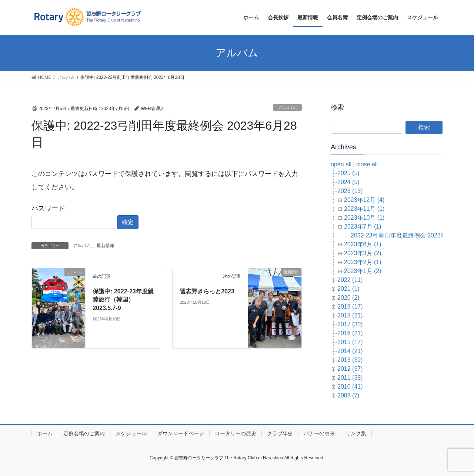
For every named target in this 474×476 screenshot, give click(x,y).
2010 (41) (350, 387)
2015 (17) (350, 342)
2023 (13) (350, 191)
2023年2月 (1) (363, 262)
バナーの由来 (319, 433)
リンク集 (356, 433)
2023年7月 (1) (363, 227)
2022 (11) (350, 280)
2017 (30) (350, 324)
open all (341, 164)
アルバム (287, 108)
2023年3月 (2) (363, 253)
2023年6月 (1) (363, 244)
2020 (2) (348, 298)
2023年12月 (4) (364, 200)
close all (367, 164)
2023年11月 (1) (364, 209)
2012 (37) (350, 369)
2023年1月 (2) (363, 271)
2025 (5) (348, 173)
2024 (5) (348, 182)
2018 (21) (350, 315)
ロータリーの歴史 (236, 433)
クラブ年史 (280, 433)
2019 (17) (350, 307)
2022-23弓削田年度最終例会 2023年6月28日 (409, 235)
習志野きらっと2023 (207, 291)
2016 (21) (350, 333)
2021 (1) (348, 289)
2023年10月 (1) (364, 218)
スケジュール (131, 433)
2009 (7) (348, 395)
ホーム (45, 433)
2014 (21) (350, 351)
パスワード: (73, 217)
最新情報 (106, 246)
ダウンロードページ (181, 433)
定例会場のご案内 (84, 433)
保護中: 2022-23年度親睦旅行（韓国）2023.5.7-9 (123, 300)
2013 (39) (350, 360)
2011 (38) (350, 378)
